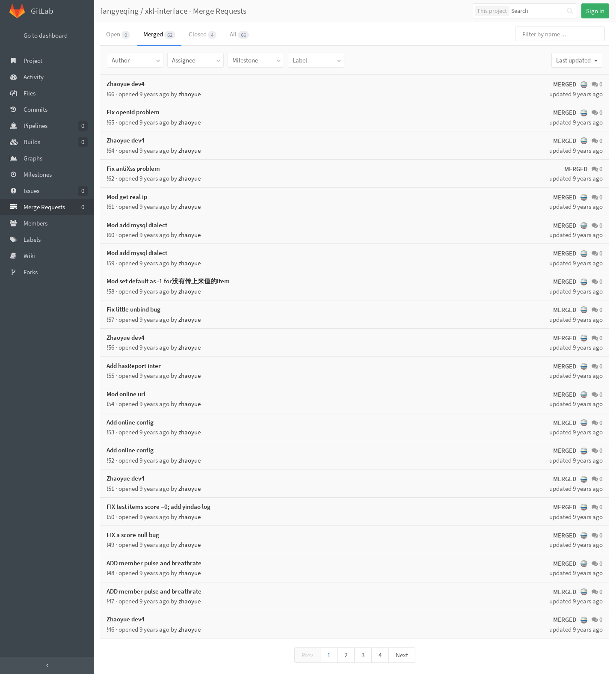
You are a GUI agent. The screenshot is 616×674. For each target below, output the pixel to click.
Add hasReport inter (135, 366)
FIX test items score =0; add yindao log (159, 506)
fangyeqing (120, 11)
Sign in (595, 11)
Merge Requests (221, 11)
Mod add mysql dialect (138, 225)
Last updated (577, 60)
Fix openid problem (134, 112)
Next (402, 655)
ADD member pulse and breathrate (155, 563)
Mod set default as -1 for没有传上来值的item (169, 281)
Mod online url (127, 394)
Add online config (131, 422)
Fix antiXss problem (134, 168)
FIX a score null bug (134, 535)
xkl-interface (167, 11)
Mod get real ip (128, 197)
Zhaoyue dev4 (126, 84)
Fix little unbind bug (134, 309)
